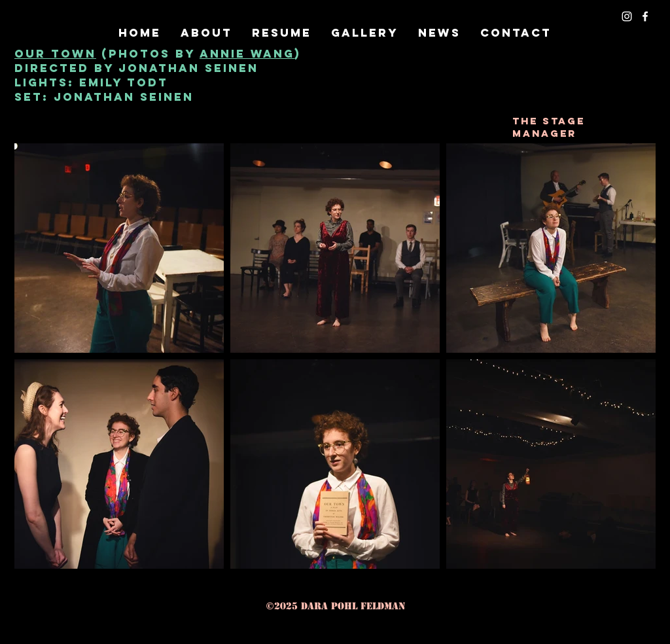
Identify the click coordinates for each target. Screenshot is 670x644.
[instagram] (627, 16)
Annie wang (247, 54)
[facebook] (645, 16)
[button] (365, 33)
